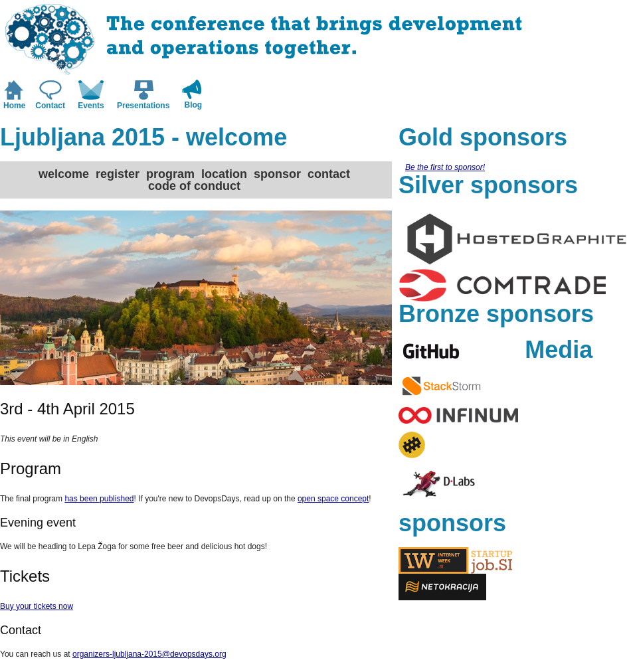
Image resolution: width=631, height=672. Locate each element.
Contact (50, 106)
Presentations (143, 106)
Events (91, 106)
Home (14, 106)
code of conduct (194, 186)
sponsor (277, 174)
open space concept (333, 499)
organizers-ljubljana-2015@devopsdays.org (149, 654)
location (224, 174)
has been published (99, 499)
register (118, 174)
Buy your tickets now (37, 606)
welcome (64, 174)
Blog (194, 105)
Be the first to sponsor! (445, 167)
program (170, 174)
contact (329, 174)
